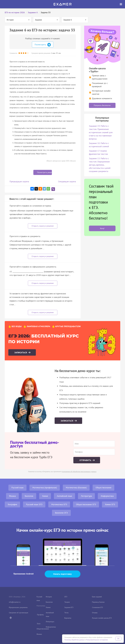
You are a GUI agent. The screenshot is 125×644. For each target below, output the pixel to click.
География (12, 504)
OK (118, 639)
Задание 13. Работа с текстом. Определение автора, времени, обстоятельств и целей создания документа (100, 165)
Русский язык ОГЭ (34, 504)
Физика (12, 496)
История (49, 597)
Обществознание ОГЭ (86, 504)
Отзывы (95, 613)
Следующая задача (67, 181)
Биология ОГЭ (61, 513)
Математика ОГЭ (59, 504)
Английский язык (64, 496)
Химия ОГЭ (110, 504)
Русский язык (17, 488)
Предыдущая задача (19, 181)
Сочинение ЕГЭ (97, 607)
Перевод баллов (98, 602)
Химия (45, 496)
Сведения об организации (19, 613)
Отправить (86, 460)
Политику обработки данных (75, 640)
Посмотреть (43, 45)
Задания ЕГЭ (69, 607)
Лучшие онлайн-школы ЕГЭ (102, 618)
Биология (29, 496)
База (39, 624)
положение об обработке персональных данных (79, 472)
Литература (86, 496)
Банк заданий (97, 597)
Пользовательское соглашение (97, 640)
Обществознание (103, 488)
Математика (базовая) (76, 488)
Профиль (40, 615)
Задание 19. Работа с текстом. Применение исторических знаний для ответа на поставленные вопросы (101, 132)
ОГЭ (66, 597)
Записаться (21, 352)
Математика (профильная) (45, 488)
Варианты (68, 618)
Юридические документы (18, 607)
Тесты (66, 613)
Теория (67, 602)
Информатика (107, 496)
